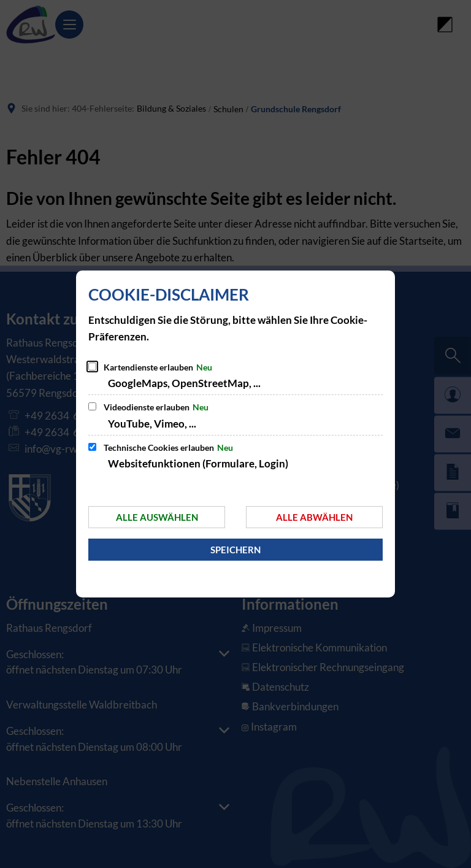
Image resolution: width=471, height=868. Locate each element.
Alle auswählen (157, 517)
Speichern (235, 550)
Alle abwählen (314, 517)
